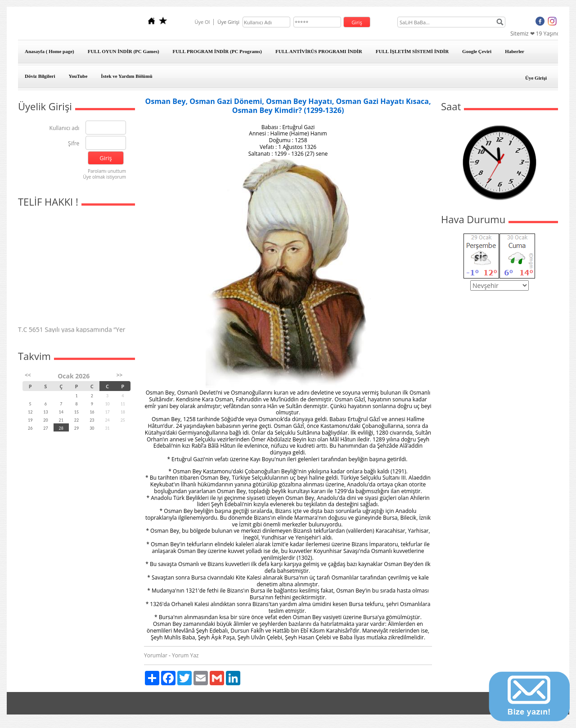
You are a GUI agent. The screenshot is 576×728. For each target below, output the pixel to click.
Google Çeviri (477, 51)
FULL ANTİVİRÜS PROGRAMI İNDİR (319, 51)
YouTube (78, 76)
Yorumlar (156, 655)
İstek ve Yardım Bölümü (126, 76)
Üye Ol (202, 22)
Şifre (74, 144)
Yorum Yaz (185, 655)
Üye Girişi (536, 78)
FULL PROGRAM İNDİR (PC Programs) (217, 51)
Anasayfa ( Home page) (49, 51)
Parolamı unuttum (107, 171)
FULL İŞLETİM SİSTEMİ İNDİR (412, 51)
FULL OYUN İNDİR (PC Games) (124, 51)
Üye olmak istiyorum (104, 177)
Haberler (515, 51)
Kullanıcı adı (65, 128)
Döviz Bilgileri (40, 76)
